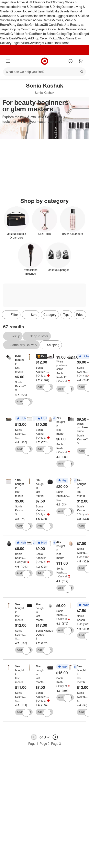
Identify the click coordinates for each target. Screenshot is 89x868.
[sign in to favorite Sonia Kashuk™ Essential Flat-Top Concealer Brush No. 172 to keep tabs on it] (47, 527)
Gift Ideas (36, 25)
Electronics (26, 20)
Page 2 (45, 744)
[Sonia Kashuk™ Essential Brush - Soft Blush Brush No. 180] (21, 695)
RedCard (29, 43)
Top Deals (74, 34)
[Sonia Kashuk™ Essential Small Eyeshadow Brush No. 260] (43, 695)
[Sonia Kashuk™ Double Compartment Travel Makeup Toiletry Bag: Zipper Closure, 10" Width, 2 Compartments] (45, 633)
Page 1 (33, 744)
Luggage (61, 16)
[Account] (71, 61)
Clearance (72, 29)
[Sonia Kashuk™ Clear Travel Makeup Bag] (20, 432)
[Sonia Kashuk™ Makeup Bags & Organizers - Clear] (63, 375)
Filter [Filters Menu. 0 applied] (11, 315)
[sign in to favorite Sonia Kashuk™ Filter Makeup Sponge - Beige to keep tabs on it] (68, 464)
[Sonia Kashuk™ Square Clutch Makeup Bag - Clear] (41, 432)
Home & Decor (28, 7)
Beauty (65, 11)
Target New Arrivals (14, 2)
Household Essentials (37, 11)
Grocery (16, 11)
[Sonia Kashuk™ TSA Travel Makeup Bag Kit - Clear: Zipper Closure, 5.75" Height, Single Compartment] (44, 556)
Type (66, 315)
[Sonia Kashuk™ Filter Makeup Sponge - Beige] (62, 446)
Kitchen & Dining (50, 7)
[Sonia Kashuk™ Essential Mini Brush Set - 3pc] (83, 695)
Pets (60, 25)
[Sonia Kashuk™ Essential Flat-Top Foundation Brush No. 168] (43, 370)
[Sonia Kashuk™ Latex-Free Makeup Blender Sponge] (82, 370)
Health (37, 16)
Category (50, 315)
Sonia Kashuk (18, 390)
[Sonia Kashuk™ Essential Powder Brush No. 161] (83, 508)
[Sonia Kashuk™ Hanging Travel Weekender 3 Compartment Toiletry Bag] (65, 494)
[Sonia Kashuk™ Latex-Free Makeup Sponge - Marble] (62, 613)
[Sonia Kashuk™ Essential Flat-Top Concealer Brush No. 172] (42, 508)
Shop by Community (23, 29)
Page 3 (56, 744)
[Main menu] (8, 61)
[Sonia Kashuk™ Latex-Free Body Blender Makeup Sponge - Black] (20, 556)
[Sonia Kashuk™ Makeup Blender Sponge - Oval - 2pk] (82, 551)
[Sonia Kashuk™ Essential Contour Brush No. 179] (62, 571)
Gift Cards (50, 25)
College (62, 34)
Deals (61, 29)
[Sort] (31, 315)
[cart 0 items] (81, 61)
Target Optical (47, 29)
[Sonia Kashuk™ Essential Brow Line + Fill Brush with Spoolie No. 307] (83, 618)
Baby (56, 11)
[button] (45, 356)
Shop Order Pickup (45, 38)
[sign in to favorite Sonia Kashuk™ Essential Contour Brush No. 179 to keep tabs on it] (68, 589)
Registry (17, 43)
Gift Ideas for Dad (39, 2)
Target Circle (44, 43)
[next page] (55, 737)
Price (80, 315)
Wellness (48, 16)
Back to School (46, 34)
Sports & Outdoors (20, 16)
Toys (15, 20)
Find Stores (61, 43)
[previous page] (34, 737)
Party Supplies (19, 25)
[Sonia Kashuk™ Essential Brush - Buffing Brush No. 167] (21, 633)
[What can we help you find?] (44, 72)
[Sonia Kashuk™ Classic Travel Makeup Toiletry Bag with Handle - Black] (62, 680)
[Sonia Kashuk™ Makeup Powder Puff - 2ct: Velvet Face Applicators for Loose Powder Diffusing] (22, 384)
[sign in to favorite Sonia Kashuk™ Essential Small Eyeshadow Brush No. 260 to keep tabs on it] (47, 713)
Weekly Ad (24, 38)
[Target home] (45, 61)
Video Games (43, 20)
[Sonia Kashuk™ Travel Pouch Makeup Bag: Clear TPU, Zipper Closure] (20, 508)
